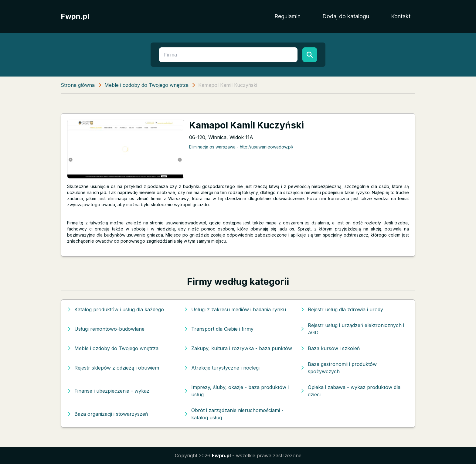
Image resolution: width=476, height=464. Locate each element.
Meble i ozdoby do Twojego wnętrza (146, 85)
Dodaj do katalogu (346, 16)
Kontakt (401, 16)
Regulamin (287, 16)
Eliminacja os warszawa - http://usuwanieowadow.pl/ (241, 147)
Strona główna (78, 85)
